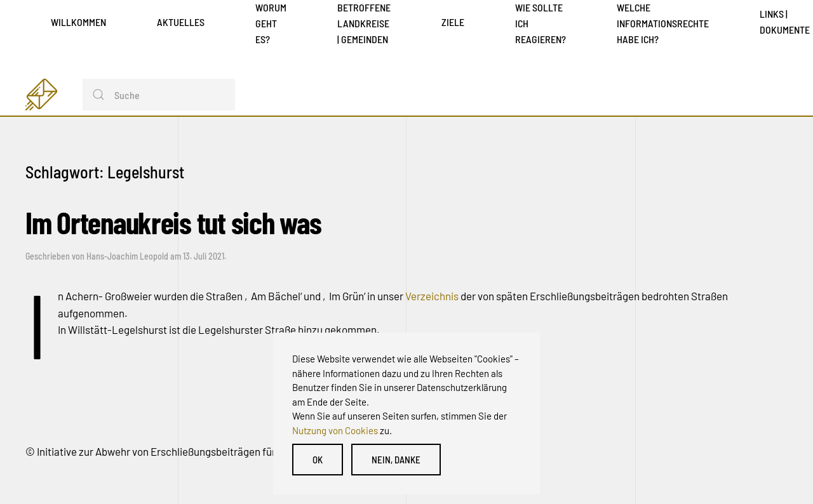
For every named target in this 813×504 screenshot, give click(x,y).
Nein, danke (396, 460)
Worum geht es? (271, 23)
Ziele (453, 22)
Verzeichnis (433, 296)
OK (318, 460)
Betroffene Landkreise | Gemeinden (364, 23)
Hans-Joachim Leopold (127, 256)
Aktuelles (181, 22)
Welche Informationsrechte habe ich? (663, 23)
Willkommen (78, 22)
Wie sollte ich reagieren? (541, 23)
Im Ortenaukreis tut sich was (173, 222)
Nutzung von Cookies (335, 430)
